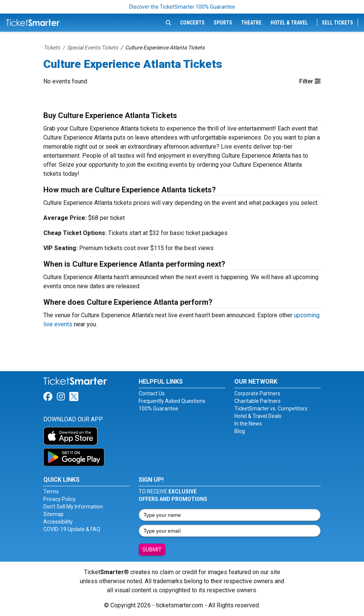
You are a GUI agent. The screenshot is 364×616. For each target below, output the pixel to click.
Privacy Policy (60, 499)
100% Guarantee (158, 409)
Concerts (192, 23)
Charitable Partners (258, 401)
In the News (248, 424)
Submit (152, 550)
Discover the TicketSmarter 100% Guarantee (182, 7)
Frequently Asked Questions (172, 401)
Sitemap (54, 514)
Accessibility (58, 522)
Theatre (251, 23)
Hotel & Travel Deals (258, 416)
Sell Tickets (337, 23)
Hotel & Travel (289, 23)
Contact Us (152, 393)
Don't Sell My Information (73, 507)
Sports (223, 23)
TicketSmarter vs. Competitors (271, 409)
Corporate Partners (257, 393)
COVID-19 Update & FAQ (72, 529)
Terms (51, 492)
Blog (240, 431)
